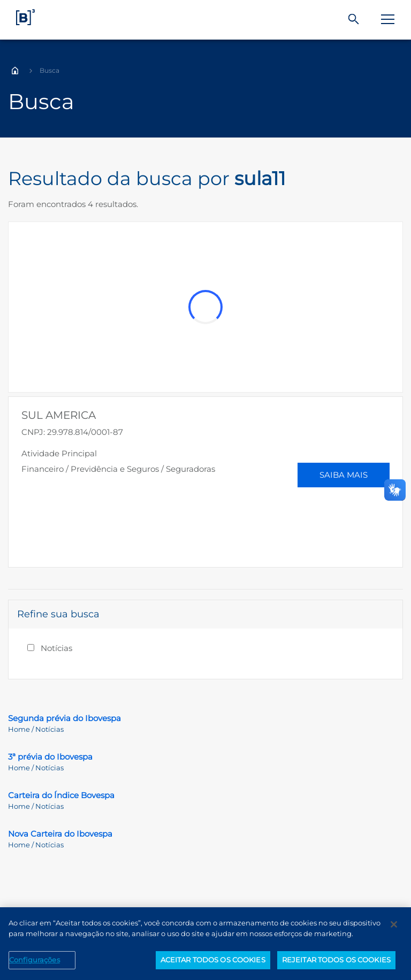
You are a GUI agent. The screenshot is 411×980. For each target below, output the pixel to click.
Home (15, 71)
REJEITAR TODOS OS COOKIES (336, 960)
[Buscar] (354, 20)
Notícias (56, 648)
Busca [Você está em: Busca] (50, 70)
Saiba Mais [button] (344, 475)
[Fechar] (394, 924)
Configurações (35, 960)
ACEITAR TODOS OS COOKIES (213, 960)
